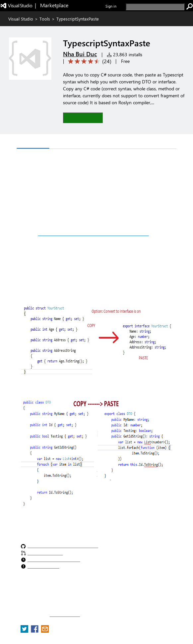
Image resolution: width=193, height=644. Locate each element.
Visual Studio (21, 19)
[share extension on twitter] (25, 631)
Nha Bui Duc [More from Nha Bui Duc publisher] (80, 54)
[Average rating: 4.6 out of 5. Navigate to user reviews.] (89, 61)
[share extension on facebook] (35, 631)
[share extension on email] (45, 631)
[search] (155, 7)
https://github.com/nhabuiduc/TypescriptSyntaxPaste (93, 234)
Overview (33, 142)
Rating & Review (98, 142)
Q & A (62, 142)
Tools (45, 19)
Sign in (111, 6)
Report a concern (65, 615)
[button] (83, 118)
